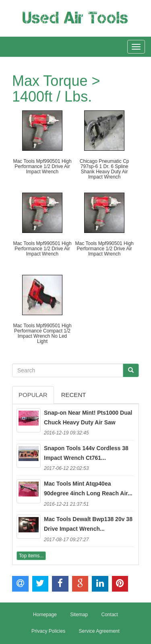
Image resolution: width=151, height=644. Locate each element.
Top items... (31, 556)
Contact (110, 615)
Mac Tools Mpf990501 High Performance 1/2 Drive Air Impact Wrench (42, 166)
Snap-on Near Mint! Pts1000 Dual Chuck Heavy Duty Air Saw (88, 418)
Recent (74, 395)
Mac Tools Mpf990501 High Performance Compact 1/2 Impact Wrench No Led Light (42, 334)
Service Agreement (99, 631)
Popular (33, 395)
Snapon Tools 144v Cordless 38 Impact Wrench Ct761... (86, 453)
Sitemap (79, 615)
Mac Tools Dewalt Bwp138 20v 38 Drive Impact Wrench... (88, 524)
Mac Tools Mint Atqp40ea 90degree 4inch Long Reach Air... (88, 488)
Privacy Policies (48, 631)
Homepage (45, 615)
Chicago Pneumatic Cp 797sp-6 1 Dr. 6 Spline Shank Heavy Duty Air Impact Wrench (104, 169)
